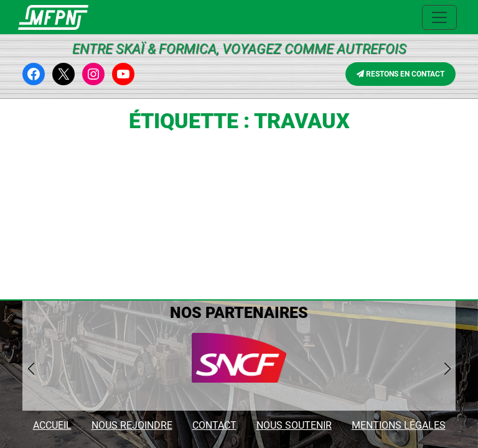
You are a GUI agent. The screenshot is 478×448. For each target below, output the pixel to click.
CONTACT (214, 425)
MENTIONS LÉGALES (399, 425)
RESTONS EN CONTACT (401, 74)
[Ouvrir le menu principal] (439, 17)
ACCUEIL (52, 425)
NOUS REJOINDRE (132, 425)
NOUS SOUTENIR (294, 425)
